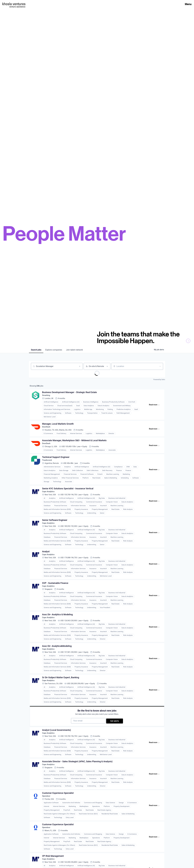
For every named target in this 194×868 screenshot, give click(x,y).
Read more (155, 406)
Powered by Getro (159, 380)
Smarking (47, 396)
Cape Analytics (49, 496)
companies (54, 350)
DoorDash (47, 428)
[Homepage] (14, 4)
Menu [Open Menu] (188, 4)
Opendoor (47, 811)
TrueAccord (48, 464)
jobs (36, 350)
